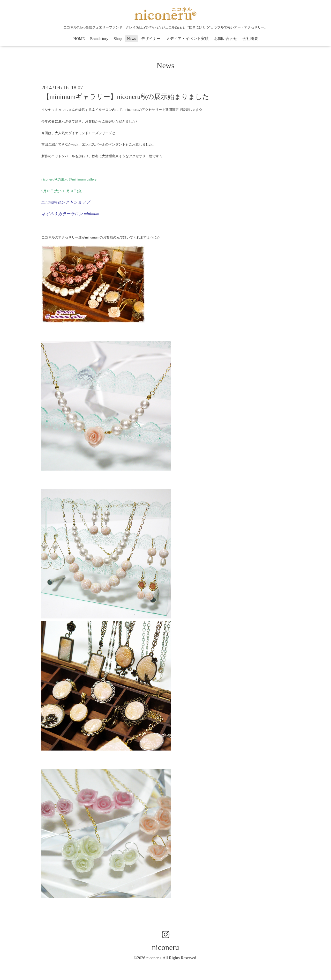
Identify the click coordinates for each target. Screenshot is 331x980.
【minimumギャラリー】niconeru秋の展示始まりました (126, 97)
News (131, 39)
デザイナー (151, 39)
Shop (118, 39)
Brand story (99, 39)
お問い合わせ (226, 39)
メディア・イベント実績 (187, 39)
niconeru (166, 947)
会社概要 (250, 39)
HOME (79, 39)
